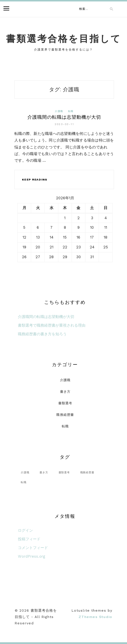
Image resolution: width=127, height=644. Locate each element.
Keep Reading (35, 179)
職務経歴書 (65, 415)
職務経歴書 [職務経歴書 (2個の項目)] (87, 472)
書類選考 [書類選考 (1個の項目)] (64, 472)
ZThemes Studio (95, 617)
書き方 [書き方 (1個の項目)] (44, 472)
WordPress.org (31, 556)
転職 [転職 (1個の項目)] (24, 482)
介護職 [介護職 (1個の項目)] (25, 472)
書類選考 (65, 403)
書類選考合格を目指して (64, 39)
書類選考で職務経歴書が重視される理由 (52, 325)
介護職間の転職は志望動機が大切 (64, 117)
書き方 (65, 392)
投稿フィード (29, 539)
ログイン (25, 530)
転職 (71, 111)
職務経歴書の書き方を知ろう (42, 334)
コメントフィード (33, 548)
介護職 (59, 111)
